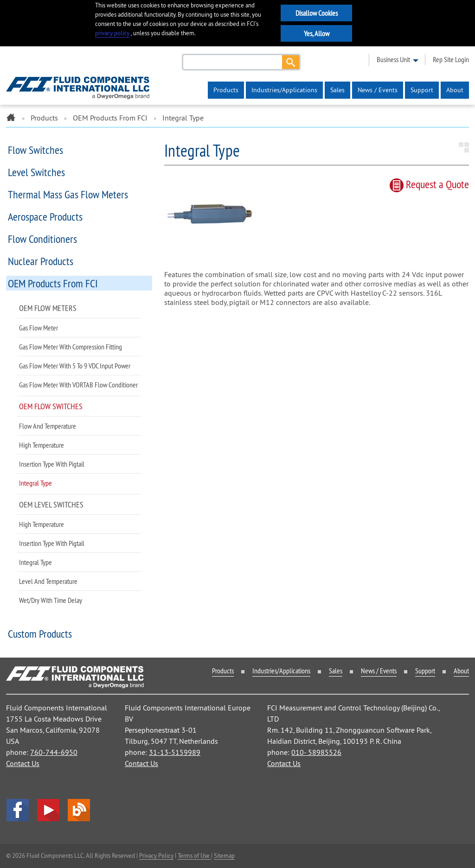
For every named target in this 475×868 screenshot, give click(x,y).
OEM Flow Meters (48, 308)
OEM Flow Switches (51, 406)
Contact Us (23, 763)
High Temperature (42, 445)
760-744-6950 (54, 752)
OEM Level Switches (51, 504)
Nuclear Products (41, 261)
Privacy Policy (156, 855)
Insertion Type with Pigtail (52, 464)
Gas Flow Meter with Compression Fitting (71, 347)
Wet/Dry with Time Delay (51, 600)
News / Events (378, 90)
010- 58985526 (316, 752)
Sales (337, 90)
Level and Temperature (48, 581)
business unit (393, 59)
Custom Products (40, 634)
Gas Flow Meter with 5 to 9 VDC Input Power (75, 366)
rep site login (451, 59)
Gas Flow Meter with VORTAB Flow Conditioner (78, 385)
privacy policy (112, 33)
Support (422, 90)
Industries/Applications (284, 90)
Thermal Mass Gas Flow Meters (68, 194)
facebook (18, 810)
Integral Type (35, 483)
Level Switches (36, 172)
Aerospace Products (45, 216)
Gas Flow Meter (39, 328)
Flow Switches (35, 150)
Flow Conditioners (42, 239)
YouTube (48, 810)
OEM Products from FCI (110, 118)
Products (226, 90)
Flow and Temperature (48, 426)
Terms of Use (194, 855)
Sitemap (224, 855)
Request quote (429, 184)
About (455, 90)
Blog (79, 810)
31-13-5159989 (175, 752)
